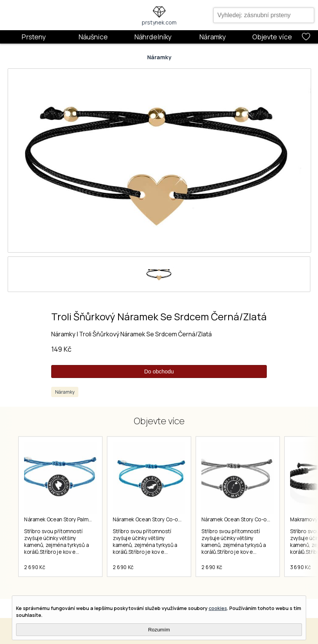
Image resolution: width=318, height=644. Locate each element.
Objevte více (272, 37)
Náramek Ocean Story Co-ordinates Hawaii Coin (259, 519)
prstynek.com (159, 22)
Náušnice (93, 37)
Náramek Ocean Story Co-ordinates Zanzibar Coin (173, 519)
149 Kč (61, 349)
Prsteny (34, 37)
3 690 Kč (300, 567)
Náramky (213, 37)
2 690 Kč (35, 567)
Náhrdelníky (153, 37)
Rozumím (159, 630)
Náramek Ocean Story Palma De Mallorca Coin (78, 519)
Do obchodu (159, 371)
